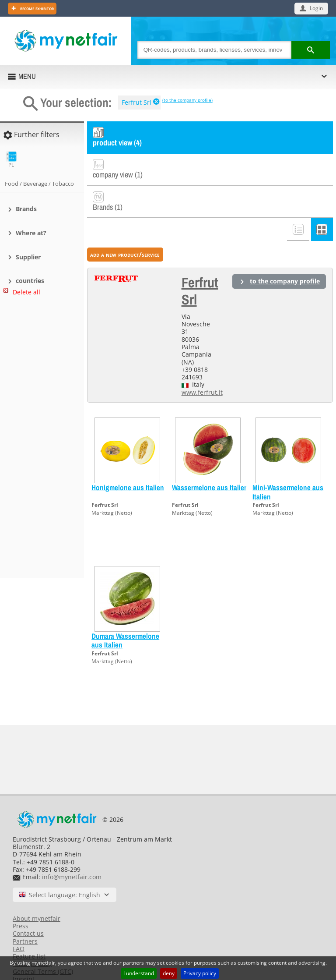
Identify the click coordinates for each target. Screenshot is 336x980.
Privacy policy (200, 973)
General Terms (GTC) (43, 943)
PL (11, 160)
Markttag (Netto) (112, 485)
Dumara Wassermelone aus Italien (125, 612)
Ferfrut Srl (136, 102)
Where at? (31, 233)
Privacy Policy (32, 936)
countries (30, 281)
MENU (27, 76)
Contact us (28, 905)
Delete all (26, 292)
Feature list (29, 928)
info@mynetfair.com (72, 848)
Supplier (28, 257)
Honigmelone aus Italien (128, 459)
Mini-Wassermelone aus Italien (288, 463)
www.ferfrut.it (202, 364)
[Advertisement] (39, 441)
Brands (26, 209)
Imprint (24, 950)
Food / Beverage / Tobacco (39, 184)
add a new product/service (125, 226)
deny (169, 973)
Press (21, 897)
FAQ (19, 920)
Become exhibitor (36, 8)
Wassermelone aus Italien (210, 459)
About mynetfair (37, 890)
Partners (25, 913)
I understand (139, 973)
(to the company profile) (187, 100)
